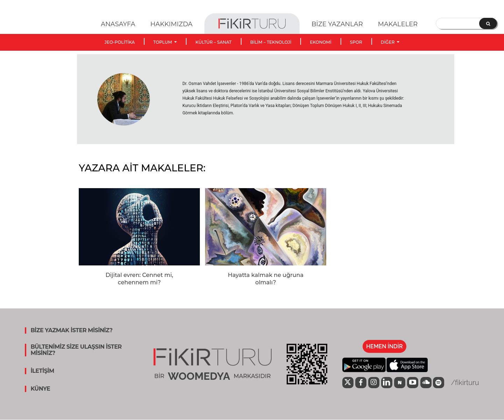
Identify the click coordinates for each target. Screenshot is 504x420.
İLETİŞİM (42, 371)
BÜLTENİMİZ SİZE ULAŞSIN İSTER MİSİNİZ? (76, 350)
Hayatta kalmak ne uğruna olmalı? (266, 279)
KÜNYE (40, 389)
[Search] (488, 23)
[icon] (348, 383)
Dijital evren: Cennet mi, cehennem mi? (139, 279)
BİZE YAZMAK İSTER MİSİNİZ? (71, 330)
